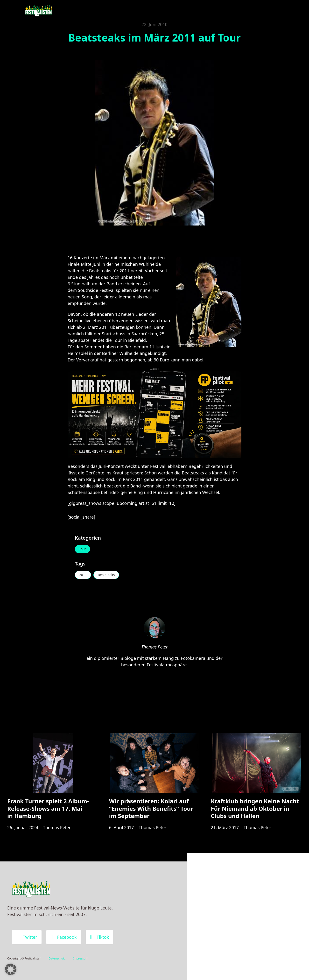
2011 (83, 575)
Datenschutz (57, 958)
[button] (11, 969)
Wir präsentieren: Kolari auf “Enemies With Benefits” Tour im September (151, 810)
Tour (83, 549)
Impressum (80, 958)
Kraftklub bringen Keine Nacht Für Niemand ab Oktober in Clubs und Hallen (255, 810)
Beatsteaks (107, 575)
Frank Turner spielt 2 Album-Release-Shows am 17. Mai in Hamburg (48, 810)
